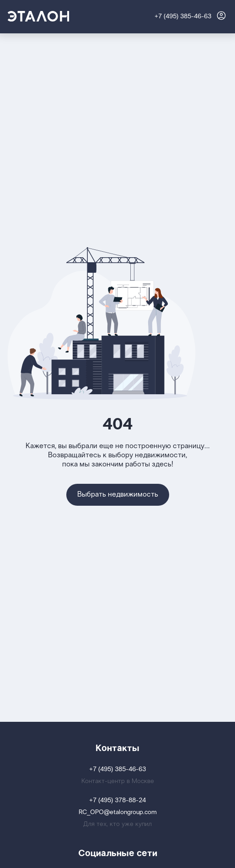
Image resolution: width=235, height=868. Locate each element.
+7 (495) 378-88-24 (117, 801)
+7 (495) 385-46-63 (183, 17)
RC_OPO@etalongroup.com (118, 812)
